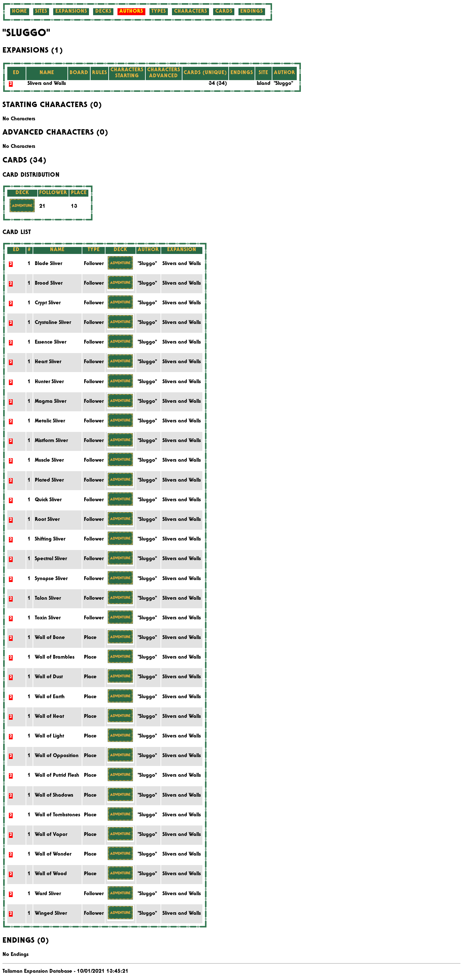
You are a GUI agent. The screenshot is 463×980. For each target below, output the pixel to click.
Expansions (71, 12)
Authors (131, 12)
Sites (41, 12)
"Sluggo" (283, 84)
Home (19, 12)
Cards (224, 12)
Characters (191, 12)
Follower (94, 264)
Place (90, 638)
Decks (103, 12)
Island (264, 84)
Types (159, 12)
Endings (252, 12)
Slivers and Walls (47, 84)
